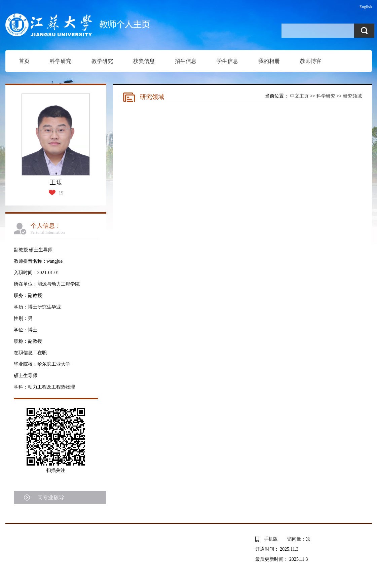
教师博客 (311, 61)
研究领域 (352, 96)
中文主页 (299, 96)
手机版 (271, 539)
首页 (24, 61)
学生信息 (227, 61)
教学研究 (102, 61)
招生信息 (186, 61)
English (366, 7)
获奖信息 (144, 61)
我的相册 (269, 61)
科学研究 (61, 61)
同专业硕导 (51, 497)
